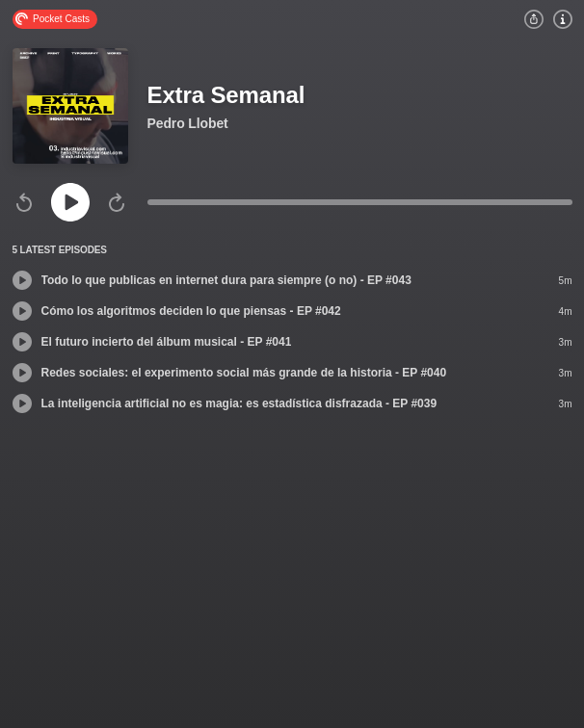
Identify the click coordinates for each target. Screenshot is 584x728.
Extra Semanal (226, 95)
